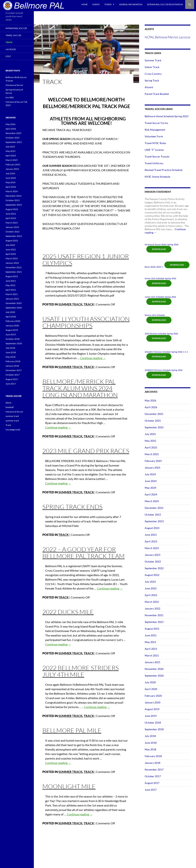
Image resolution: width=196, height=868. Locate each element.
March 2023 (152, 548)
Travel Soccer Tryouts (157, 156)
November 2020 (154, 669)
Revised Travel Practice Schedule (164, 170)
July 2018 (150, 736)
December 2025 (154, 414)
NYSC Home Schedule (157, 177)
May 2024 (150, 488)
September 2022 (154, 568)
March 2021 (152, 655)
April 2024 (151, 494)
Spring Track (152, 80)
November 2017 (154, 769)
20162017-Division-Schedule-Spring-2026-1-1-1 (166, 352)
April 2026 (151, 407)
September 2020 (154, 676)
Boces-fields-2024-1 (154, 267)
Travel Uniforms (154, 163)
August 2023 (152, 528)
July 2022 (150, 582)
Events (96, 4)
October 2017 (153, 776)
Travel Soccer (13, 35)
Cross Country (153, 74)
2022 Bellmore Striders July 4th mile (81, 671)
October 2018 (153, 723)
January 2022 (152, 608)
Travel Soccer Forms (156, 123)
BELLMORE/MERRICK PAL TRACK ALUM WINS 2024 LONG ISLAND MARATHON (80, 388)
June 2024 (151, 481)
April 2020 (151, 689)
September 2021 (154, 622)
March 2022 (152, 602)
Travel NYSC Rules (155, 143)
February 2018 (153, 756)
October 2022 (153, 561)
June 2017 (151, 790)
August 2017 (152, 783)
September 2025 (154, 427)
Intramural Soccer (16, 28)
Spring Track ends (72, 507)
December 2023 (154, 508)
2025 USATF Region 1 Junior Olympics (86, 260)
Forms (108, 4)
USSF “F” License (154, 150)
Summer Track (153, 60)
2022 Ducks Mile (68, 612)
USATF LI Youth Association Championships (86, 322)
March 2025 (152, 454)
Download (159, 249)
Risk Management (155, 130)
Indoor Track (152, 67)
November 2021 (154, 615)
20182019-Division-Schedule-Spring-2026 (164, 370)
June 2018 (151, 743)
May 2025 (150, 441)
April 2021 (151, 649)
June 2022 (151, 588)
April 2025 (151, 447)
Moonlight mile (69, 786)
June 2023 (151, 535)
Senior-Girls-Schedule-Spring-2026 (160, 278)
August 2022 (152, 575)
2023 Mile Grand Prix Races (86, 451)
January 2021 (152, 662)
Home (85, 4)
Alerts (8, 403)
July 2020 (150, 682)
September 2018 (154, 729)
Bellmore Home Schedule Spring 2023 (167, 116)
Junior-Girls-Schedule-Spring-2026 (160, 297)
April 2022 (151, 595)
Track (89, 304)
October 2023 (153, 515)
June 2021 (151, 635)
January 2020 (152, 702)
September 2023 (154, 521)
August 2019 (152, 709)
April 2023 (151, 541)
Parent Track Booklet (157, 94)
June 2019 (151, 716)
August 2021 (152, 629)
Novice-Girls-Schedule (155, 315)
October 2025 (153, 421)
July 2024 (150, 474)
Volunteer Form (154, 136)
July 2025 (150, 434)
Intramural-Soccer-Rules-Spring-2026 (162, 244)
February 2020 (153, 696)
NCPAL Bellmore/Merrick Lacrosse (167, 37)
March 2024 (152, 501)
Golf (8, 56)
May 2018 (150, 749)
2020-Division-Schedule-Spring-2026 (161, 334)
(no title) (10, 97)
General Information (131, 4)
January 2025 (152, 468)
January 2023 (152, 555)
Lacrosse (11, 49)
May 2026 (150, 400)
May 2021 (150, 642)
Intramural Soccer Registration (165, 4)
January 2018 (152, 763)
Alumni (149, 87)
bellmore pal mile (72, 730)
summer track (70, 304)
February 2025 (153, 461)
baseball (10, 407)
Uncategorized (13, 430)
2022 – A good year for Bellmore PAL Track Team (83, 553)
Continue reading (93, 358)
